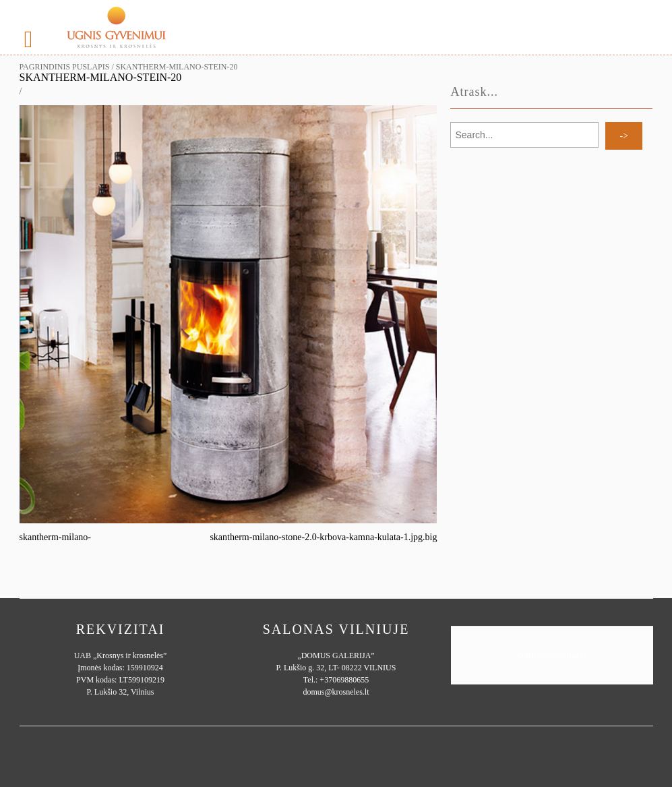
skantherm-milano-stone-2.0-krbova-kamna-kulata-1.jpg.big (323, 537)
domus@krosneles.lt (336, 692)
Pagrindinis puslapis (65, 67)
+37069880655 (344, 680)
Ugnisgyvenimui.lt (551, 655)
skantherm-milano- (56, 537)
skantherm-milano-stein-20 (101, 77)
